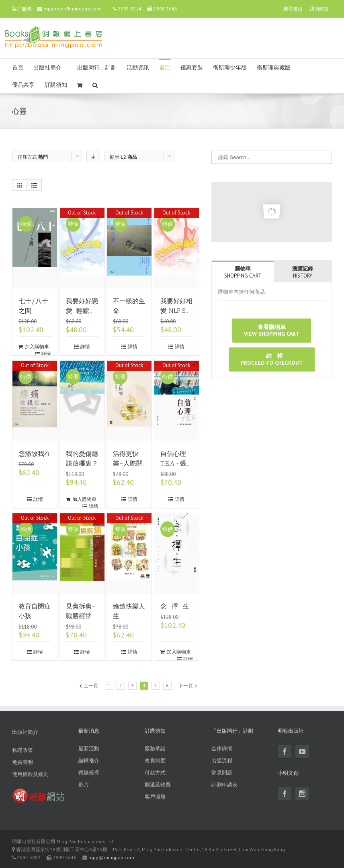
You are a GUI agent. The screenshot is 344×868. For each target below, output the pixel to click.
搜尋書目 (293, 9)
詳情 (46, 354)
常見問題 (222, 773)
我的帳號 (319, 9)
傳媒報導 (89, 773)
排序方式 (33, 157)
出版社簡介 (47, 68)
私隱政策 (23, 750)
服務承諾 (155, 749)
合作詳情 (222, 749)
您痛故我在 (35, 454)
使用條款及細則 (30, 774)
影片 (84, 785)
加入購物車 (37, 346)
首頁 (18, 68)
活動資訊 (138, 68)
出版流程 (222, 761)
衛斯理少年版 (230, 68)
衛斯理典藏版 (274, 68)
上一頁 (91, 685)
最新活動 (89, 749)
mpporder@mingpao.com (72, 9)
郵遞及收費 (158, 785)
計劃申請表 (224, 785)
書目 (165, 68)
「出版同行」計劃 (94, 68)
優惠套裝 (192, 68)
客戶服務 (155, 797)
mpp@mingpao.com (111, 857)
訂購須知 (56, 85)
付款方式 (155, 773)
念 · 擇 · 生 (175, 606)
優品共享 (23, 85)
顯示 (123, 157)
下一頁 (186, 685)
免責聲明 (23, 762)
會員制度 (155, 761)
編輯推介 (89, 761)
